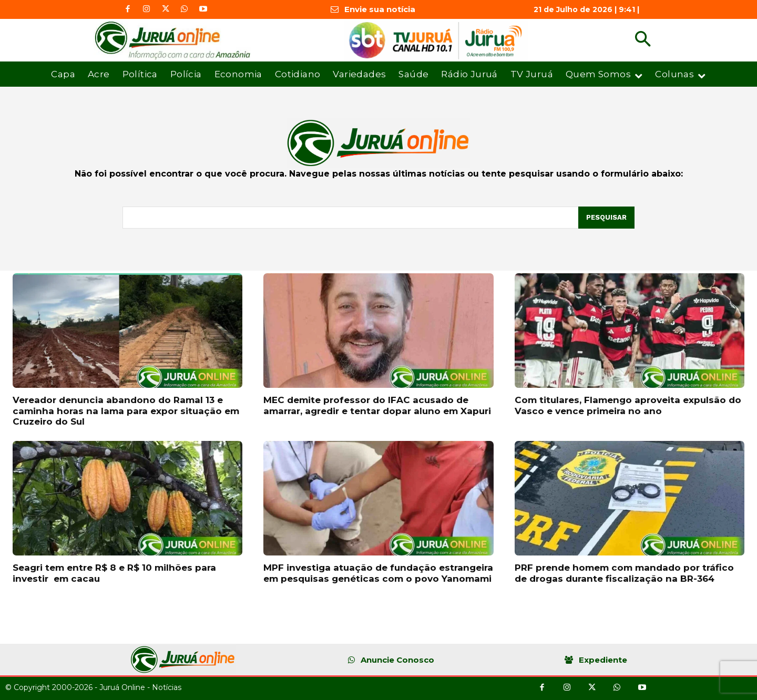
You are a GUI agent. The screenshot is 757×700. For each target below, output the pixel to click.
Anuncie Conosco (397, 660)
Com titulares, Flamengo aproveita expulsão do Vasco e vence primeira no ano (628, 405)
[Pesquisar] (606, 218)
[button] (643, 40)
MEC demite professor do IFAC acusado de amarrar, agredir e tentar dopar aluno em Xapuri (377, 405)
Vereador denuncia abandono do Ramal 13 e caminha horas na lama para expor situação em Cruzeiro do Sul (126, 411)
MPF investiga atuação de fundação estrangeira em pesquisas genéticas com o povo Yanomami (378, 573)
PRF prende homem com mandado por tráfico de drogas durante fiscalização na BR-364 (624, 573)
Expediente (603, 660)
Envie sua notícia (380, 9)
